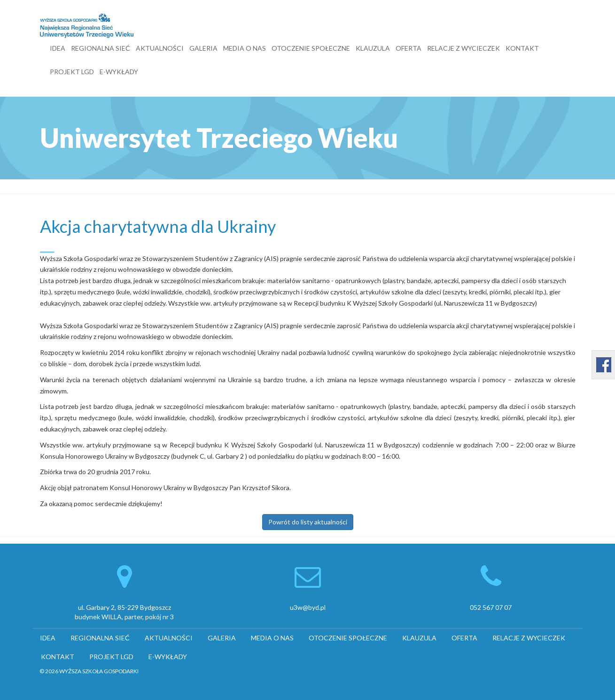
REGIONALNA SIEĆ (101, 48)
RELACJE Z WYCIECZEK (463, 48)
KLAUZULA (373, 48)
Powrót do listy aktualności (308, 522)
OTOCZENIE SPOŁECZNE (311, 48)
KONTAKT (522, 48)
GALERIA (203, 48)
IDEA (58, 48)
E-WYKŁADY (119, 72)
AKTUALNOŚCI (160, 48)
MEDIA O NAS (245, 48)
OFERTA (409, 48)
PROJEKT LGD (72, 72)
